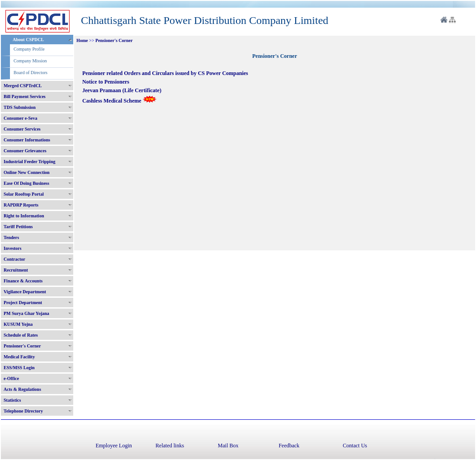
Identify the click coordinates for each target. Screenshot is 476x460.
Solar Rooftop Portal (24, 194)
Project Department (23, 303)
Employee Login (113, 446)
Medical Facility (19, 357)
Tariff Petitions (18, 227)
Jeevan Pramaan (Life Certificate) (123, 90)
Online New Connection (27, 172)
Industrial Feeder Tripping (29, 162)
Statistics (12, 400)
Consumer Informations (27, 140)
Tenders (11, 237)
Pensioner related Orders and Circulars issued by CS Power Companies (165, 73)
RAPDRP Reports (21, 205)
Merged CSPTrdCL (23, 86)
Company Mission (30, 61)
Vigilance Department (25, 292)
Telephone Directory (23, 411)
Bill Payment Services (25, 96)
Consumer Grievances (25, 151)
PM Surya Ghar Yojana (26, 313)
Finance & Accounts (23, 281)
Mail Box (228, 446)
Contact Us (355, 446)
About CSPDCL (28, 40)
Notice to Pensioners (106, 82)
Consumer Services (22, 129)
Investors (12, 248)
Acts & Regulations (22, 389)
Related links (170, 446)
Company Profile (29, 49)
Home (82, 40)
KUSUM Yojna (18, 324)
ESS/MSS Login (19, 368)
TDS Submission (20, 107)
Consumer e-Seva (21, 118)
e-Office (11, 378)
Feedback (289, 446)
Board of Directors (31, 73)
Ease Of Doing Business (26, 183)
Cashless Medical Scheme (119, 101)
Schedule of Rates (21, 335)
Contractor (14, 259)
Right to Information (24, 216)
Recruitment (16, 270)
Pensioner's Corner (22, 346)
